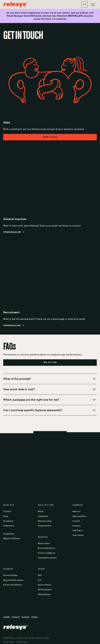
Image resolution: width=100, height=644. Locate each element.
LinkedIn (7, 617)
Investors (77, 526)
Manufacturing (45, 521)
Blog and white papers (13, 580)
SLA (40, 580)
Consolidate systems (47, 558)
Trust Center (78, 535)
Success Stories (10, 575)
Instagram (16, 617)
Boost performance (47, 548)
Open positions (79, 516)
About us (77, 511)
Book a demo (50, 137)
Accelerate (8, 521)
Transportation (44, 526)
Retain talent (44, 543)
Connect (7, 511)
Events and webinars (13, 585)
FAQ (40, 575)
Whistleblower (44, 594)
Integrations (9, 534)
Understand (8, 526)
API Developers (45, 590)
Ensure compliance (47, 553)
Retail (41, 511)
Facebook (25, 617)
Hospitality (43, 516)
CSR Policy (77, 531)
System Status (44, 585)
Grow (6, 516)
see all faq (50, 362)
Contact (76, 521)
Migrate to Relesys (12, 538)
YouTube (34, 617)
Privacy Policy (9, 642)
